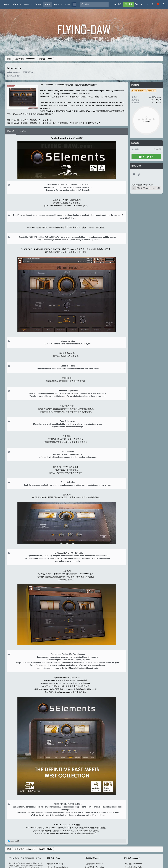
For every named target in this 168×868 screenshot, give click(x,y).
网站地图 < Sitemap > (133, 864)
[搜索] (97, 4)
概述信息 (11, 131)
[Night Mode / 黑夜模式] (153, 4)
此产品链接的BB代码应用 (142, 185)
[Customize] (142, 4)
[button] (20, 4)
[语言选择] (158, 4)
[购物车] (137, 4)
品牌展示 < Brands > (94, 864)
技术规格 (22, 131)
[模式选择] (147, 4)
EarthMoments (15, 72)
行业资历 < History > (56, 864)
